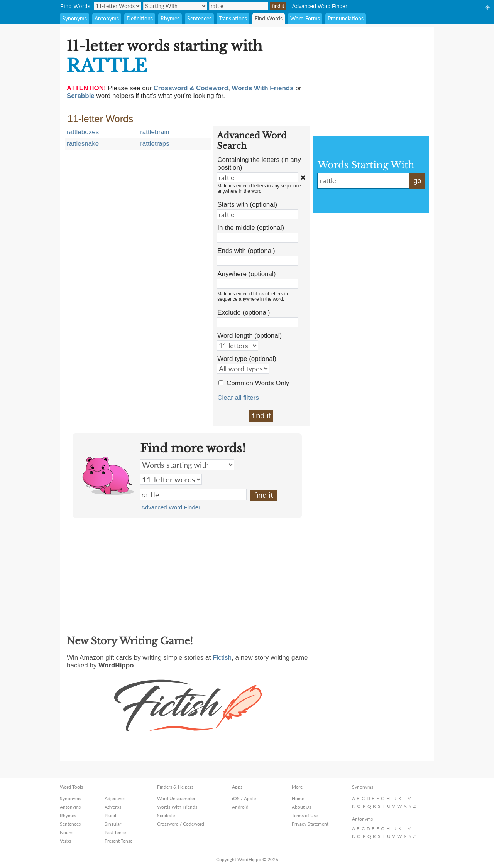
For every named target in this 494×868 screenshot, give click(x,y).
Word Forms (305, 18)
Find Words (269, 18)
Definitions (140, 18)
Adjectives (115, 798)
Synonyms (74, 18)
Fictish (222, 658)
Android (240, 807)
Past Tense (115, 832)
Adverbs (113, 807)
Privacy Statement (310, 824)
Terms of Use (305, 815)
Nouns (67, 832)
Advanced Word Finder (320, 6)
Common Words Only (258, 383)
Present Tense (118, 841)
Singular (113, 824)
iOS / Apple (244, 798)
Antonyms (107, 18)
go (417, 181)
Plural (110, 815)
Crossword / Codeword (181, 824)
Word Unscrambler (176, 798)
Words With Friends (177, 807)
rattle (193, 494)
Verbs (65, 841)
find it (261, 416)
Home (298, 798)
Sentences (199, 18)
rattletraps (155, 144)
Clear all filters (238, 398)
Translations (233, 18)
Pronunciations (346, 18)
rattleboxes (83, 132)
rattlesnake (83, 144)
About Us (301, 807)
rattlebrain (155, 132)
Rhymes (170, 18)
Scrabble (166, 815)
